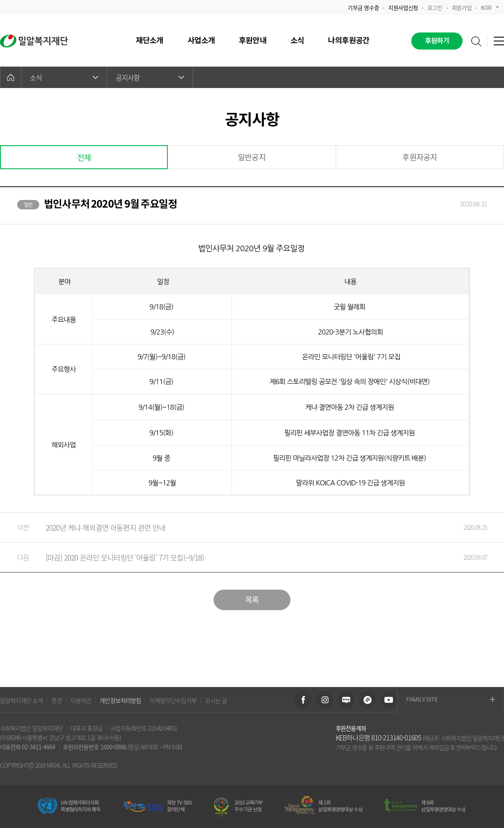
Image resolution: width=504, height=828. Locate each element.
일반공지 (252, 157)
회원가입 (462, 7)
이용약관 (81, 700)
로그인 (435, 7)
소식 (64, 77)
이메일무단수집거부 (173, 700)
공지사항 (150, 77)
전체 (84, 157)
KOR (490, 7)
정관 (56, 700)
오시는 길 (216, 700)
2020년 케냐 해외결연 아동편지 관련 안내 (243, 527)
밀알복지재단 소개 (21, 700)
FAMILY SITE (451, 700)
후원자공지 (420, 157)
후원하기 (437, 41)
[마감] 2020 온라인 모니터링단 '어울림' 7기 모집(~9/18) (243, 557)
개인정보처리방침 (120, 700)
